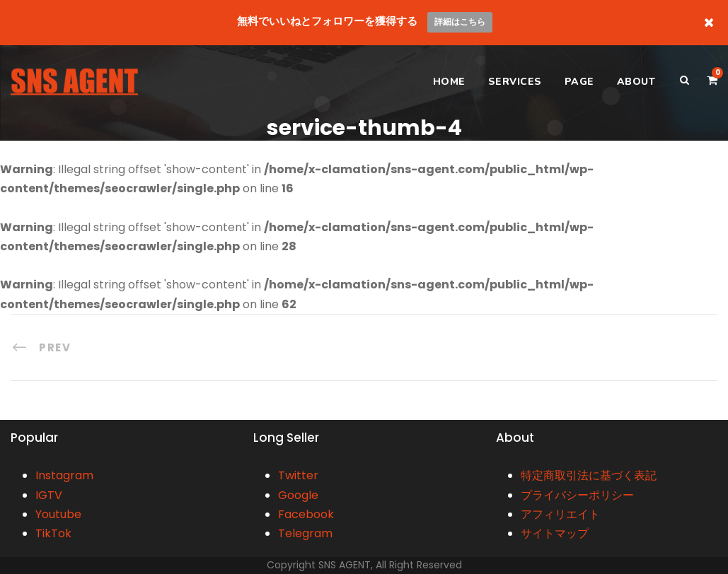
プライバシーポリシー (577, 495)
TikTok (53, 533)
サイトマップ (555, 533)
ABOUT (636, 82)
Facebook (306, 514)
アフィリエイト (560, 514)
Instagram (64, 475)
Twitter (298, 475)
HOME (449, 82)
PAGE (579, 82)
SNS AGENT (345, 565)
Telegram (305, 533)
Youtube (58, 514)
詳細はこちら (460, 22)
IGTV (49, 495)
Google (298, 495)
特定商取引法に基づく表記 (589, 475)
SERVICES (515, 82)
